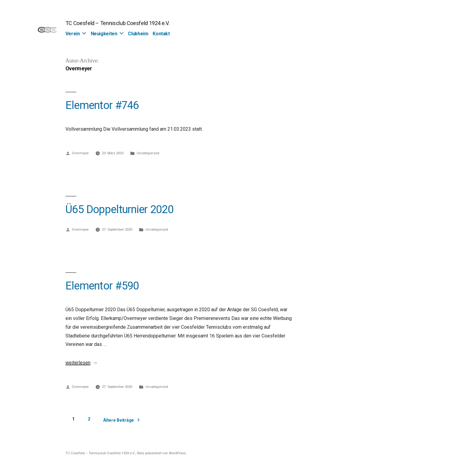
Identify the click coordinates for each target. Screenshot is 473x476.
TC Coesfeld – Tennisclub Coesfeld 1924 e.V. (117, 23)
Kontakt (161, 34)
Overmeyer (80, 153)
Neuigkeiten (104, 34)
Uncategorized (148, 153)
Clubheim (138, 34)
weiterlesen (78, 363)
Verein (73, 34)
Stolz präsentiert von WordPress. (162, 453)
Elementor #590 (102, 286)
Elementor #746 (102, 105)
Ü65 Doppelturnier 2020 (119, 209)
